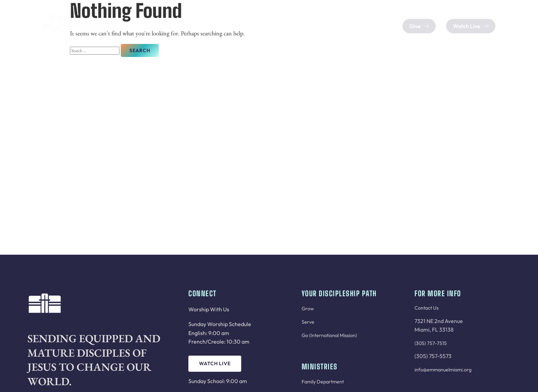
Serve (308, 322)
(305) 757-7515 (431, 343)
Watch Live (215, 364)
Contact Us (426, 308)
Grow (308, 309)
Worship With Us (209, 309)
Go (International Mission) (329, 335)
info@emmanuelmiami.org (443, 370)
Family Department (323, 382)
